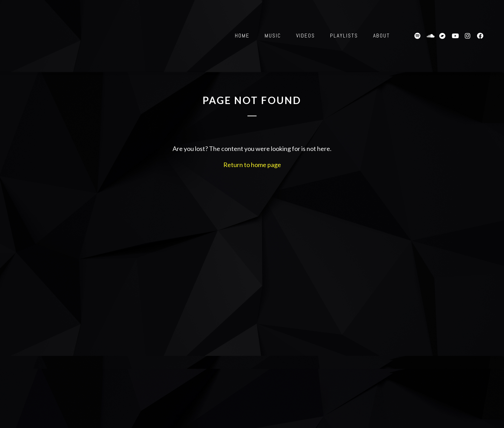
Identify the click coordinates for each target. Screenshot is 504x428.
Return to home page (252, 165)
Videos (306, 36)
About (381, 36)
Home (242, 36)
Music (273, 36)
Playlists (344, 36)
